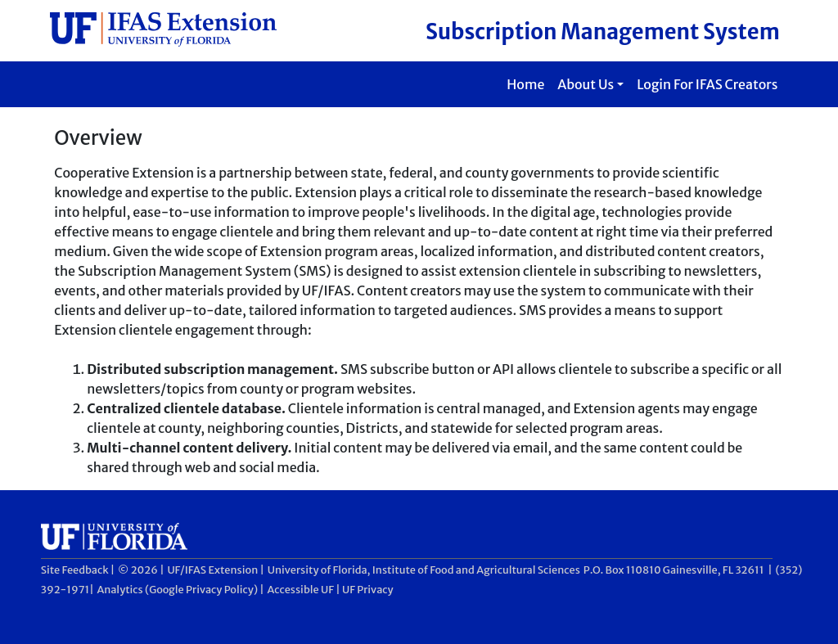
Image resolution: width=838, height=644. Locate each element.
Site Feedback (75, 570)
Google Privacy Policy (201, 589)
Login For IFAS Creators (707, 84)
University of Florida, (319, 570)
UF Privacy (368, 589)
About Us (586, 84)
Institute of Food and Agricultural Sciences (476, 570)
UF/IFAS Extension (212, 570)
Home (525, 84)
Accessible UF (301, 589)
